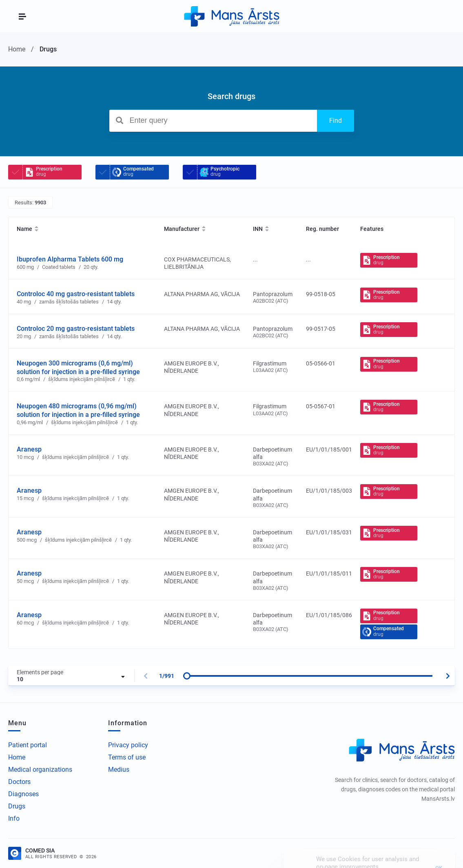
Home (17, 757)
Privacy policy (128, 745)
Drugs (17, 806)
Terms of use (127, 757)
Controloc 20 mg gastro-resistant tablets (76, 329)
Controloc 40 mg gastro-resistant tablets (76, 294)
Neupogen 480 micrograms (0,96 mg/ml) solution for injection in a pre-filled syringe (78, 410)
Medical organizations (40, 769)
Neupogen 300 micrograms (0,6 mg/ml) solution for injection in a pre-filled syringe (78, 368)
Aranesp (29, 449)
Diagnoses (23, 794)
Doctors (19, 782)
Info (14, 818)
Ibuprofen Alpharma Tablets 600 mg (70, 259)
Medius (119, 769)
